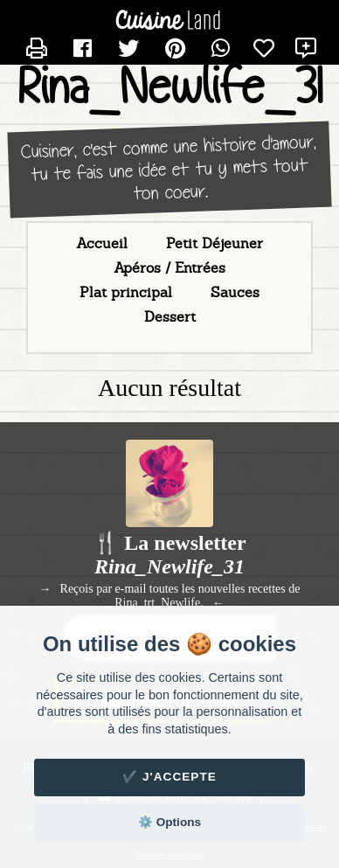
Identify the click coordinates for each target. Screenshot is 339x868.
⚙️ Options (169, 822)
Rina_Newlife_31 (170, 87)
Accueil (102, 244)
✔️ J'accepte (169, 777)
